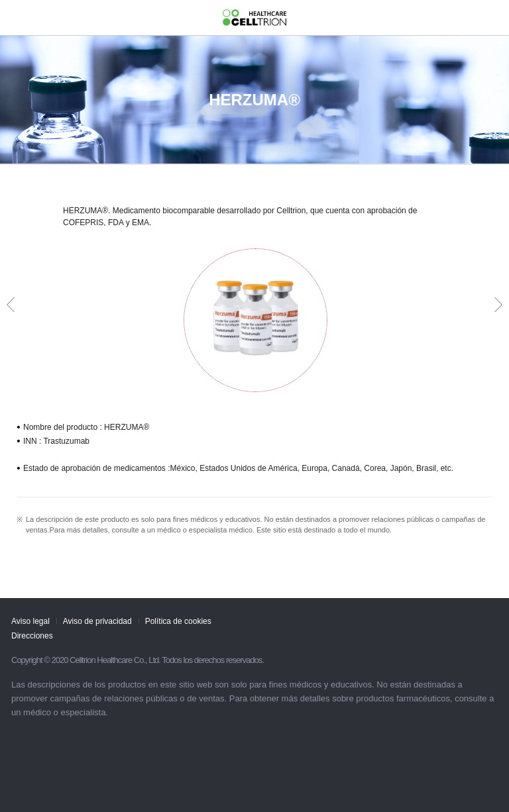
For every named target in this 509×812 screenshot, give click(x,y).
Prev (11, 305)
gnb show (17, 16)
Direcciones (32, 636)
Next (498, 305)
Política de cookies (178, 621)
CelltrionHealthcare (254, 18)
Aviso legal (30, 621)
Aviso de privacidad (97, 621)
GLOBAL (489, 17)
